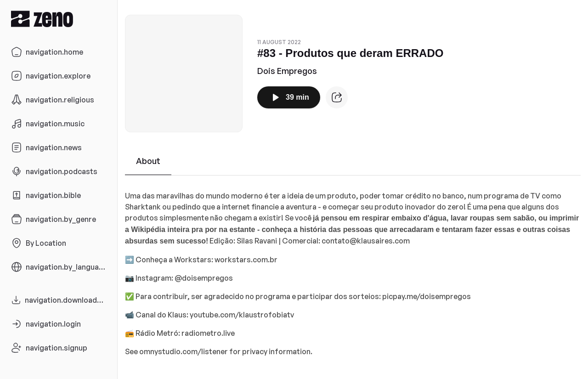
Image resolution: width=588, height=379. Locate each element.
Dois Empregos (287, 71)
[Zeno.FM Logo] (59, 19)
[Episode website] (337, 97)
